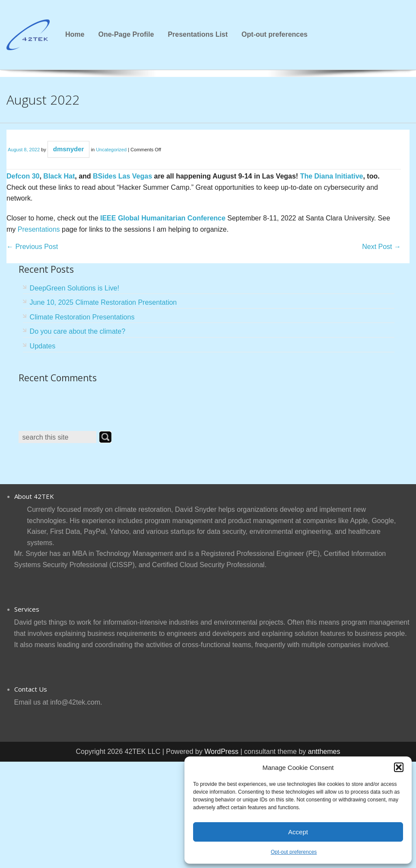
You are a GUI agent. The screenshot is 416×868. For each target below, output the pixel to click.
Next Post (381, 247)
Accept (298, 832)
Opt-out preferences (294, 852)
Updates (43, 346)
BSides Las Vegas (122, 176)
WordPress (221, 752)
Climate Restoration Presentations (82, 317)
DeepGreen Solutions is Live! (75, 288)
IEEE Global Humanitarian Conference (163, 218)
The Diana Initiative (332, 176)
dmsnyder (69, 149)
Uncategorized (111, 150)
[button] (399, 767)
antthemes (324, 752)
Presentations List (198, 34)
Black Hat (59, 176)
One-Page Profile (126, 34)
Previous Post (32, 247)
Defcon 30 (23, 176)
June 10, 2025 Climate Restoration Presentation (103, 302)
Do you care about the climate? (78, 331)
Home (75, 34)
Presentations (39, 229)
